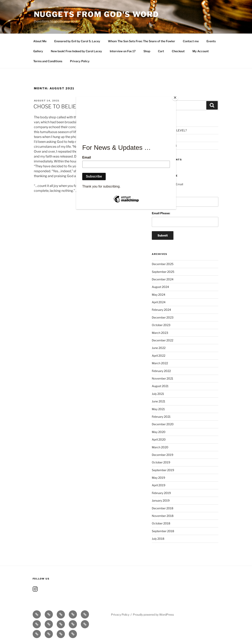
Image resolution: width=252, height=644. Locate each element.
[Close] (175, 98)
